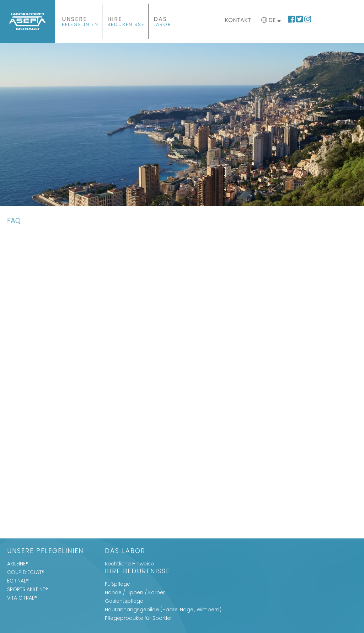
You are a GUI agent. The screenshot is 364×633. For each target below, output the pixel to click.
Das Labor (125, 551)
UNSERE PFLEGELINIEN (45, 551)
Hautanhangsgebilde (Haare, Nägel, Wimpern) (163, 610)
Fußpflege (117, 584)
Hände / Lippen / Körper (135, 592)
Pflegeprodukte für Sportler (138, 618)
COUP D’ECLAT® (26, 572)
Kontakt (238, 20)
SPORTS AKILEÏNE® (28, 589)
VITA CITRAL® (22, 598)
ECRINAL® (18, 581)
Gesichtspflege (124, 601)
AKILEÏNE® (18, 564)
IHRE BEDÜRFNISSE (137, 572)
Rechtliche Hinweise (129, 564)
